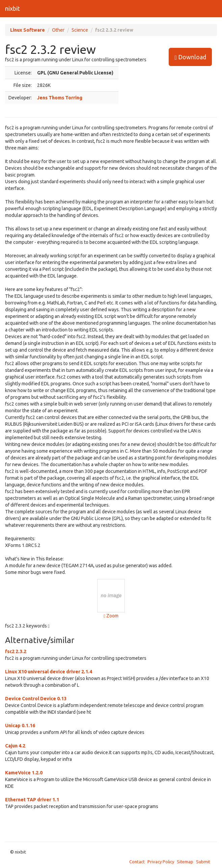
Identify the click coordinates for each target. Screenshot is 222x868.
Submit (203, 862)
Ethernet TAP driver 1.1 (32, 800)
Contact (137, 862)
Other (58, 30)
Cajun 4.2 (15, 746)
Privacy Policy (161, 862)
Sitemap (185, 862)
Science (80, 30)
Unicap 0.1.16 (20, 726)
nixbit (12, 8)
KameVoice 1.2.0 (24, 773)
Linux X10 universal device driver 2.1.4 (49, 672)
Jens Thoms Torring (60, 98)
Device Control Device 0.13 (36, 699)
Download (190, 57)
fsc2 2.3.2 (16, 651)
